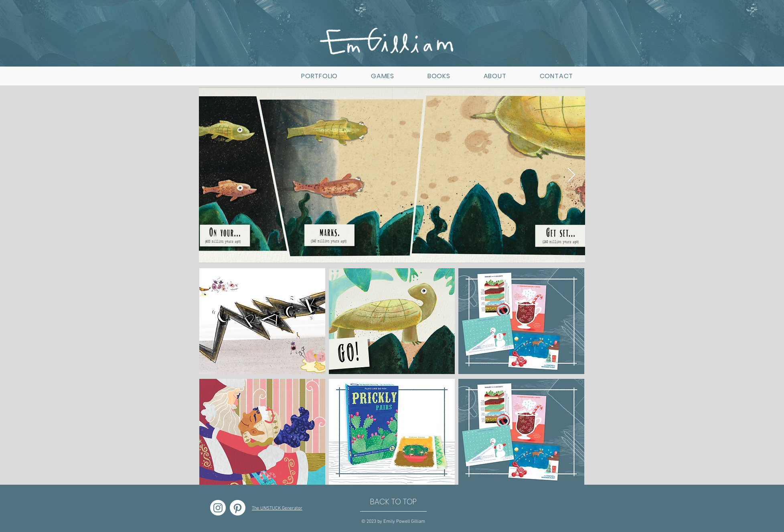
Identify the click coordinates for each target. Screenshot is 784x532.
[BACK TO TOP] (393, 502)
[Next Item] (571, 175)
